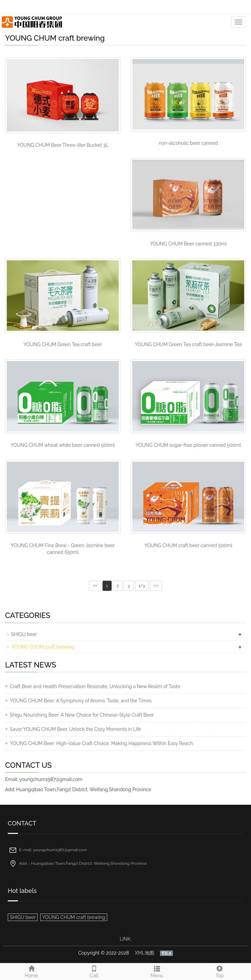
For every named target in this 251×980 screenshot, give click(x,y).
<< (95, 586)
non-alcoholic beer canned (188, 143)
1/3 (142, 586)
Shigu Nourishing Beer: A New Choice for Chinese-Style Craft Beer (82, 715)
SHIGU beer (24, 634)
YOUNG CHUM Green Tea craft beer (63, 344)
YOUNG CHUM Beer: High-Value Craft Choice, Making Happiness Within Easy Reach (101, 743)
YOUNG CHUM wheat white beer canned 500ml (63, 445)
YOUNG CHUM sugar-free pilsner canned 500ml (188, 445)
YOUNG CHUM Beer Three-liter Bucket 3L (63, 145)
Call (94, 971)
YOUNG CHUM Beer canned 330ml (188, 244)
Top (220, 971)
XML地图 (145, 953)
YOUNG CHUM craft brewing (43, 647)
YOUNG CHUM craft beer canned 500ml (188, 545)
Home (31, 971)
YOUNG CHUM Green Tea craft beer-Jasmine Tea (188, 344)
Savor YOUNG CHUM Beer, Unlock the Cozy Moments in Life (75, 729)
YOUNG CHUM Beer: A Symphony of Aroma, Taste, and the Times (81, 701)
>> (156, 586)
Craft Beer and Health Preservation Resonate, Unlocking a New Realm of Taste (95, 686)
